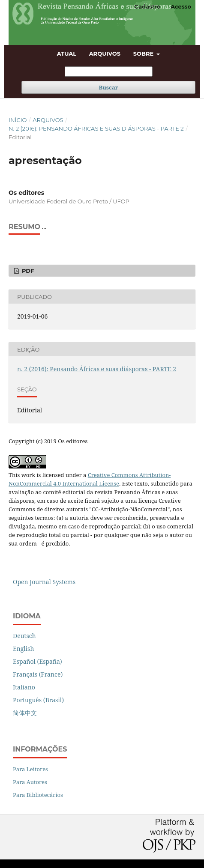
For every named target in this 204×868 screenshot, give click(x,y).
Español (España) (37, 661)
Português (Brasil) (38, 700)
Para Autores (30, 782)
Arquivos (105, 54)
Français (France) (38, 674)
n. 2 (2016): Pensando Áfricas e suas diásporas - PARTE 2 (96, 128)
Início (18, 120)
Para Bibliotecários (38, 795)
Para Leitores (30, 769)
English (23, 649)
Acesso (181, 6)
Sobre (144, 54)
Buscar (108, 87)
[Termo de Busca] (109, 72)
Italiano (24, 687)
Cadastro (148, 6)
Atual (67, 54)
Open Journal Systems (44, 582)
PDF (27, 271)
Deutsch (24, 636)
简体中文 (25, 713)
